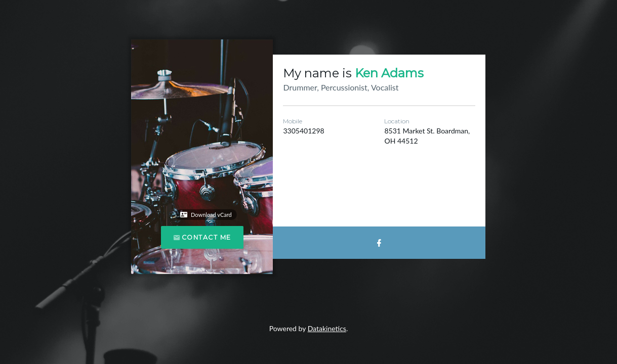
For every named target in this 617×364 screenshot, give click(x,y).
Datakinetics (327, 328)
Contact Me (202, 237)
